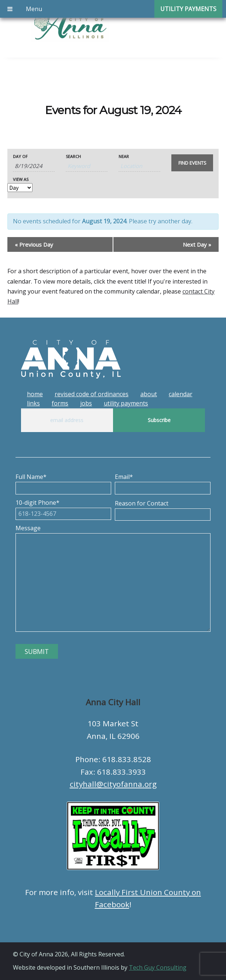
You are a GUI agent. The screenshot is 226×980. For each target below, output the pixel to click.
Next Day (197, 244)
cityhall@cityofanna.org (113, 784)
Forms (60, 403)
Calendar (181, 394)
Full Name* (63, 482)
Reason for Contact (163, 509)
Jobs (86, 403)
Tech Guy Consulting (158, 967)
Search (73, 156)
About (149, 394)
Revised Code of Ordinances (92, 394)
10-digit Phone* (63, 508)
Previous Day (34, 244)
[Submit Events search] (192, 163)
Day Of (20, 156)
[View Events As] (20, 188)
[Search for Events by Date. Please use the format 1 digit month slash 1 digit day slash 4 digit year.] (34, 166)
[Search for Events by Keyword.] (87, 166)
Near (124, 156)
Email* (163, 482)
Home (35, 394)
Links (33, 403)
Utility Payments (126, 403)
